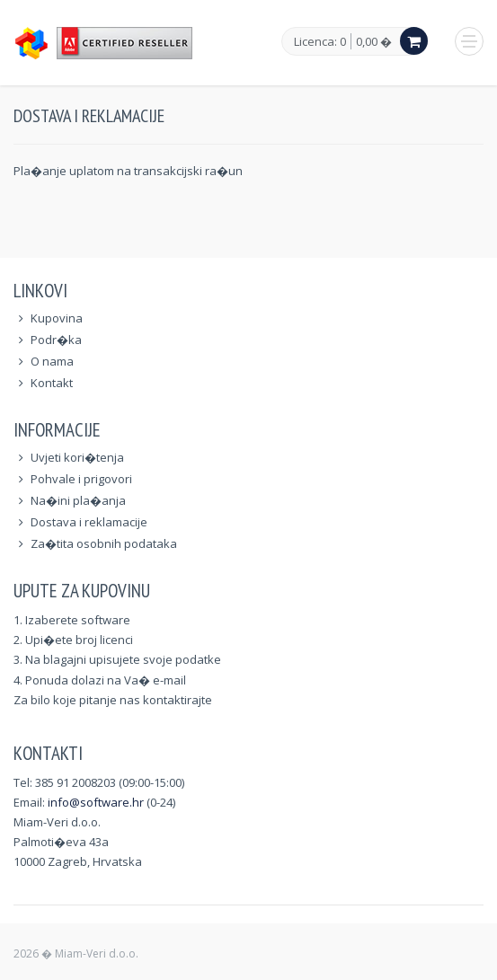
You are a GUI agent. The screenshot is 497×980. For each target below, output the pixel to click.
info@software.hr (96, 802)
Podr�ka (56, 340)
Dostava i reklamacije (89, 522)
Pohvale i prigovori (81, 479)
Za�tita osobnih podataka (104, 543)
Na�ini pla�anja (78, 500)
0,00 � (374, 41)
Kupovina (57, 318)
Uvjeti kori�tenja (77, 457)
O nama (52, 361)
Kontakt (52, 383)
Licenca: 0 (320, 42)
